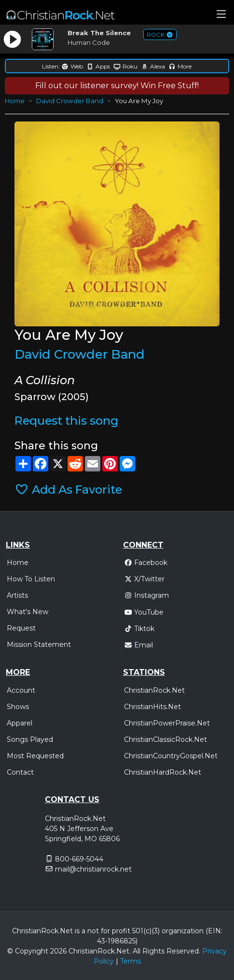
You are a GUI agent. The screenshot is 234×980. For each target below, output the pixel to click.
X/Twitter (145, 579)
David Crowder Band (70, 101)
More (180, 66)
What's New (28, 612)
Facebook (146, 563)
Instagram (147, 595)
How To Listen (31, 579)
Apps (98, 66)
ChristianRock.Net (154, 690)
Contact (20, 772)
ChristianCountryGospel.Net (171, 756)
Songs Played (30, 739)
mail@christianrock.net (93, 869)
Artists (17, 595)
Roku (125, 66)
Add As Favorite (68, 490)
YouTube (144, 612)
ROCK (160, 34)
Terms (131, 961)
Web (72, 66)
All (137, 951)
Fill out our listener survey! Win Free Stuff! (117, 86)
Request (21, 628)
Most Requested (35, 756)
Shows (18, 707)
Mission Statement (39, 644)
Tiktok (139, 629)
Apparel (20, 723)
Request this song (66, 421)
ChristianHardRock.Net (163, 772)
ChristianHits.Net (152, 707)
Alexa (153, 66)
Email (139, 645)
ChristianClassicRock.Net (165, 739)
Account (21, 690)
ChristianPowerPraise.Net (167, 723)
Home (15, 101)
